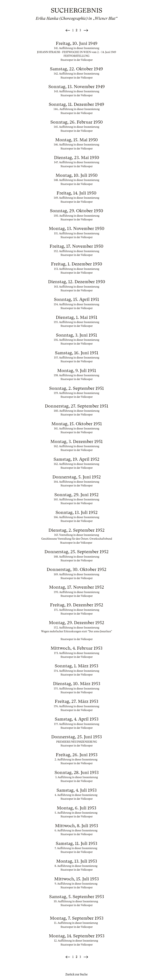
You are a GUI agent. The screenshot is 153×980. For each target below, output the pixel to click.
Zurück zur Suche (76, 974)
